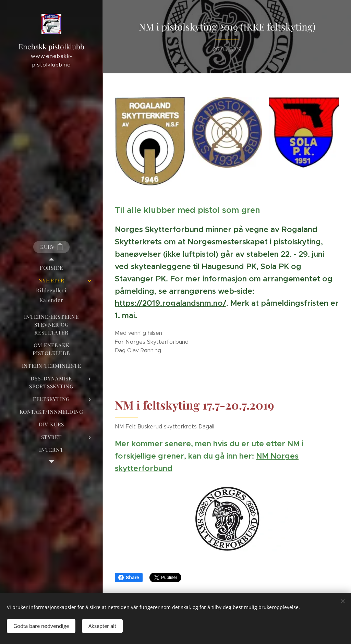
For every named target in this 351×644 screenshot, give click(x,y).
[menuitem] (51, 268)
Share (129, 578)
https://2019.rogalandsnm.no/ (171, 303)
